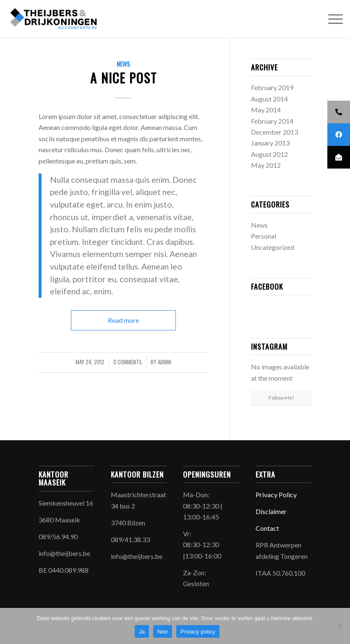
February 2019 (272, 87)
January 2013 (270, 143)
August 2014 (269, 99)
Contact (267, 528)
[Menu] (331, 19)
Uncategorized (273, 247)
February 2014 (272, 121)
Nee (163, 632)
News (123, 64)
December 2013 (274, 132)
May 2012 (266, 165)
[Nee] (340, 626)
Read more (123, 320)
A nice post (124, 78)
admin (165, 362)
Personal (264, 236)
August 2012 (269, 154)
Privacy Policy (277, 495)
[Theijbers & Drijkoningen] (54, 19)
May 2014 (266, 110)
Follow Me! (281, 398)
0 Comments (128, 362)
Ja (142, 632)
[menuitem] (331, 19)
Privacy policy (198, 632)
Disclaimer (271, 511)
